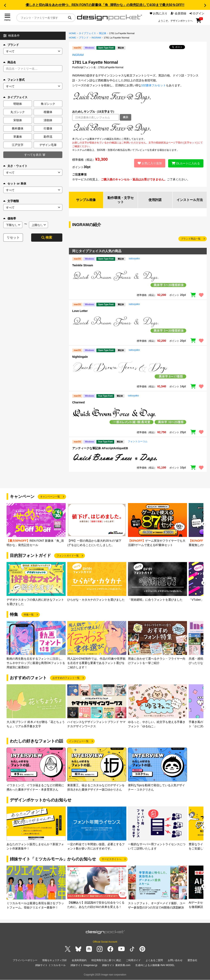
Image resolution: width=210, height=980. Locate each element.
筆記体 (103, 33)
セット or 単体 (15, 184)
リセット (13, 237)
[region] (138, 129)
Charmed (78, 403)
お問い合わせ (175, 960)
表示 (126, 117)
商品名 (10, 62)
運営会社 (192, 960)
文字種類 (11, 201)
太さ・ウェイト (15, 166)
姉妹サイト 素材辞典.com (116, 965)
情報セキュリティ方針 (55, 960)
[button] (5, 5)
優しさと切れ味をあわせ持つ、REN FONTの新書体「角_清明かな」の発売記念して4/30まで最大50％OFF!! (105, 5)
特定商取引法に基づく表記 (106, 960)
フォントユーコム (138, 442)
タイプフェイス (87, 33)
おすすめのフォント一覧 (66, 678)
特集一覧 (29, 615)
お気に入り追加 (149, 163)
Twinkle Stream (83, 265)
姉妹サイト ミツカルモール (50, 965)
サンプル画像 (86, 200)
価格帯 (10, 218)
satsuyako (134, 259)
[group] (36, 525)
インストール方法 (190, 200)
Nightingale (80, 357)
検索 (47, 237)
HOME (72, 33)
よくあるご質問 (154, 960)
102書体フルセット (154, 85)
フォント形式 (14, 80)
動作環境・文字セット (121, 200)
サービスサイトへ (112, 859)
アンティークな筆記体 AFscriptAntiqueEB (100, 448)
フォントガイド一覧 (68, 556)
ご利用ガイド (133, 960)
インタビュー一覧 (79, 741)
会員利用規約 (79, 960)
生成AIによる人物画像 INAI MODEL (155, 965)
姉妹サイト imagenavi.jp (84, 965)
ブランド (11, 45)
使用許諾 (155, 200)
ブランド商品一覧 (191, 239)
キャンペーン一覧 (50, 497)
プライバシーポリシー (25, 960)
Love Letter (80, 311)
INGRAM (96, 38)
